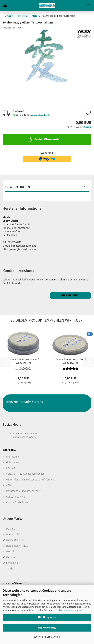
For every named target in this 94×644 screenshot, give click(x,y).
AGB (8, 485)
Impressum (13, 457)
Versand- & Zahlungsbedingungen (25, 474)
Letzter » (36, 16)
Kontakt (11, 468)
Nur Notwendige (47, 628)
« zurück (9, 16)
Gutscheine (13, 462)
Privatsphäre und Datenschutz (23, 491)
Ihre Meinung (70, 295)
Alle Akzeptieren (47, 617)
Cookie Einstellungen (18, 502)
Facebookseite (29, 437)
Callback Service (16, 497)
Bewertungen (18, 187)
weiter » (22, 16)
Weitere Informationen (47, 637)
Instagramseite (29, 434)
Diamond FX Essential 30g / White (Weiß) (70, 361)
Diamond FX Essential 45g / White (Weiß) (23, 361)
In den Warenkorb (43, 139)
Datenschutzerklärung (71, 610)
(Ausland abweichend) (40, 115)
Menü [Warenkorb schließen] (5, 5)
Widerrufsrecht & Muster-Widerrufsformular (31, 480)
